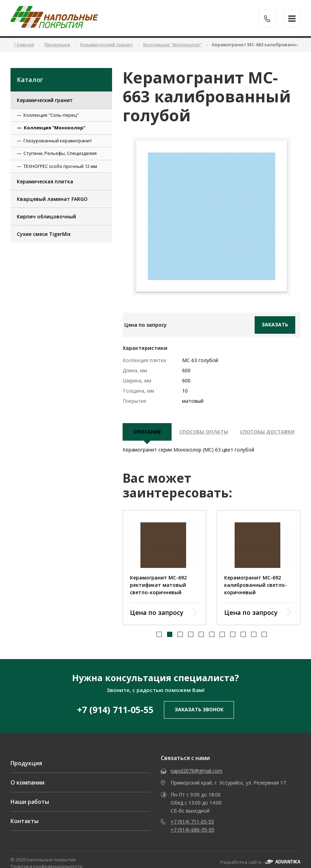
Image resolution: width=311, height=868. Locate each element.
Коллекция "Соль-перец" (51, 115)
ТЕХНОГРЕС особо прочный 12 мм (60, 166)
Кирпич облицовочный (46, 216)
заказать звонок (199, 717)
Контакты (25, 828)
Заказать (275, 324)
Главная (24, 45)
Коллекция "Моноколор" (55, 128)
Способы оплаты (204, 432)
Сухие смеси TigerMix (44, 234)
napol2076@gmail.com (196, 778)
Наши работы (30, 809)
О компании (27, 790)
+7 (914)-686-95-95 (192, 837)
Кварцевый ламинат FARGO (52, 199)
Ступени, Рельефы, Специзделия (60, 153)
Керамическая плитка (45, 181)
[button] (159, 641)
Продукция (26, 771)
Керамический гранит (45, 100)
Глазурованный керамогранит (58, 141)
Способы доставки (267, 432)
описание (147, 432)
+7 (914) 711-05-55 (115, 717)
